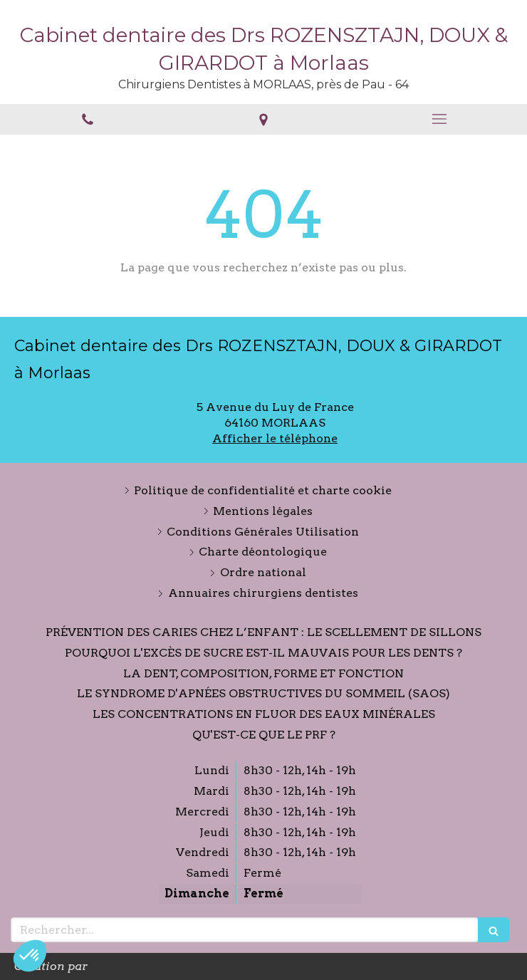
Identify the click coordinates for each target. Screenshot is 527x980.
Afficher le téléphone (275, 438)
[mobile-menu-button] (439, 119)
